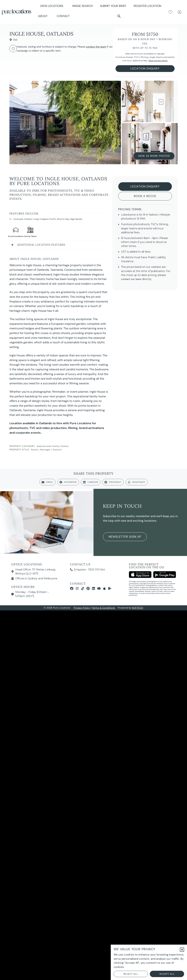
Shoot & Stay (63, 219)
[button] (119, 16)
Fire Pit (53, 219)
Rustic (35, 450)
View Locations (52, 6)
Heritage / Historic (51, 450)
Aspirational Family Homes (53, 446)
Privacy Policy (82, 608)
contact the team (96, 47)
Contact (63, 16)
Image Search (83, 6)
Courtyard (18, 219)
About (44, 16)
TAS (15, 40)
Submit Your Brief (113, 6)
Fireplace (44, 219)
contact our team (131, 279)
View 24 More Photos (154, 156)
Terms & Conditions (104, 608)
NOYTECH (138, 608)
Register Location (147, 6)
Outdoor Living (31, 219)
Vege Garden (76, 219)
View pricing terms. (158, 61)
